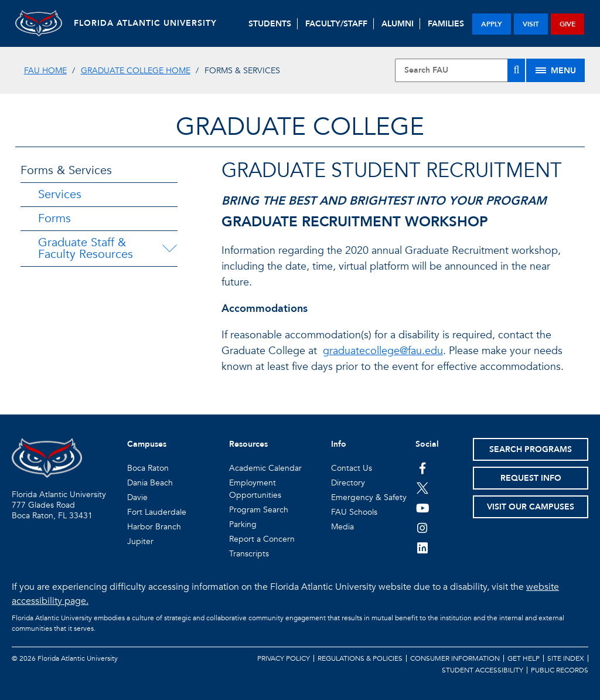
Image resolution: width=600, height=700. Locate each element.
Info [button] (339, 444)
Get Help (524, 658)
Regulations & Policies (360, 658)
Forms (54, 218)
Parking (243, 524)
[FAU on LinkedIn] (423, 548)
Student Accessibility (483, 670)
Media (342, 527)
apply (492, 24)
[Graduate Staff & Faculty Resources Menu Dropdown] (172, 249)
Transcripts (249, 554)
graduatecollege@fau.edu (383, 351)
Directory (348, 483)
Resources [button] (248, 444)
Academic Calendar (265, 468)
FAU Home (45, 71)
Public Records (560, 670)
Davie (137, 497)
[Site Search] (460, 70)
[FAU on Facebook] (423, 468)
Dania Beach (150, 483)
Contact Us (352, 468)
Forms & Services (66, 170)
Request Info (531, 478)
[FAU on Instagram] (423, 528)
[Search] (516, 70)
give (567, 24)
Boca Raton (148, 468)
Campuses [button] (147, 444)
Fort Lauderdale (157, 512)
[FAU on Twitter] (423, 488)
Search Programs (531, 449)
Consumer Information (455, 658)
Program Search (259, 510)
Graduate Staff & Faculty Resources (86, 248)
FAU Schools (354, 512)
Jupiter (140, 541)
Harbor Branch (154, 527)
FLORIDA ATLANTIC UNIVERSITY (145, 23)
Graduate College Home (136, 71)
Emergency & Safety (369, 497)
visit (531, 24)
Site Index (566, 658)
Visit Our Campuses (531, 507)
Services (60, 194)
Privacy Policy (284, 658)
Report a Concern (262, 539)
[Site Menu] (555, 70)
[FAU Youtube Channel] (423, 508)
